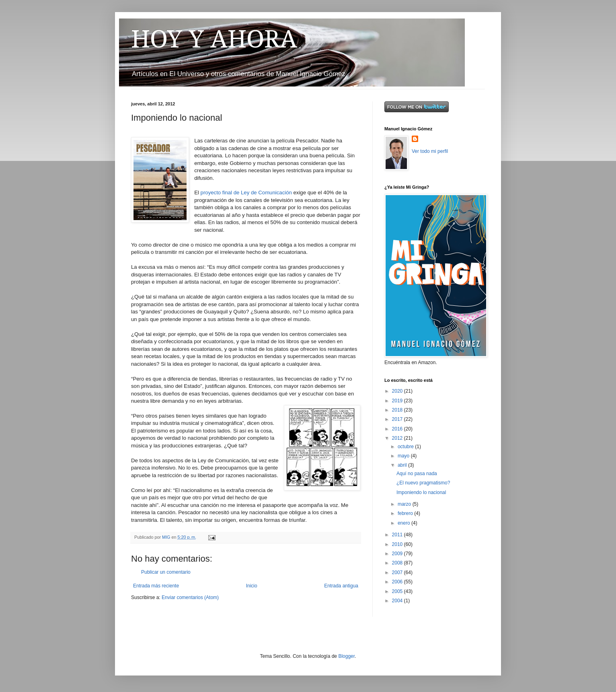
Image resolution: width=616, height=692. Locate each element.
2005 (398, 591)
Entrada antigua (341, 586)
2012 (398, 438)
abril (403, 465)
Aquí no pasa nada (417, 474)
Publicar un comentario (166, 572)
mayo (404, 456)
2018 (398, 410)
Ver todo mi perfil (430, 151)
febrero (406, 513)
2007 (398, 573)
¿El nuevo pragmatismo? (423, 483)
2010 (398, 544)
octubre (406, 447)
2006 (398, 582)
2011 (398, 535)
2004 (398, 601)
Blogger (346, 656)
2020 (398, 391)
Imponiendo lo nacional (421, 492)
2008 (398, 563)
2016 (398, 429)
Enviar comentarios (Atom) (190, 597)
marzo (405, 504)
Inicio (252, 586)
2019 (398, 401)
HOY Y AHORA (214, 39)
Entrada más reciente (156, 586)
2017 (398, 419)
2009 (398, 554)
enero (405, 523)
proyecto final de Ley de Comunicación (246, 193)
